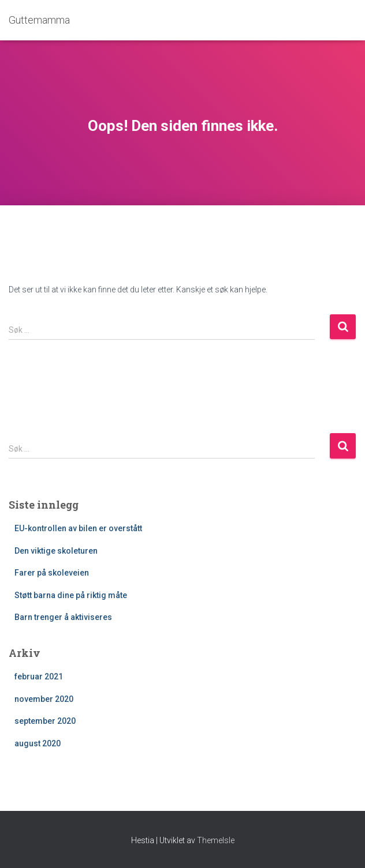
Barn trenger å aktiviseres (63, 617)
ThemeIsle (216, 840)
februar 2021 (39, 677)
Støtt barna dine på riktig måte (71, 595)
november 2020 (44, 699)
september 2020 (45, 721)
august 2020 (38, 743)
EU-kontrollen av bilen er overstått (78, 528)
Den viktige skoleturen (56, 551)
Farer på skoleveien (52, 573)
